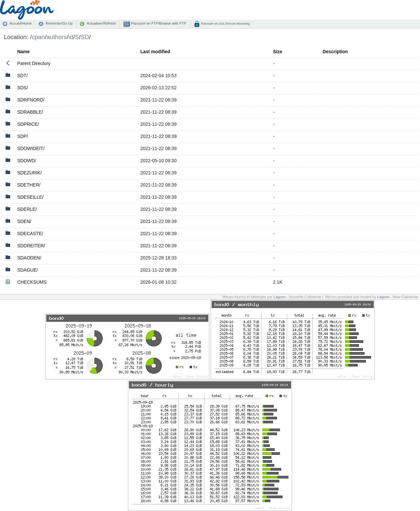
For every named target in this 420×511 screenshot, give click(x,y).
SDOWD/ (27, 161)
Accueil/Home (21, 23)
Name (23, 52)
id (71, 37)
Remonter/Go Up (59, 23)
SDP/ (22, 136)
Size (278, 52)
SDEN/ (24, 221)
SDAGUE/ (27, 270)
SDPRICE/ (28, 124)
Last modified (155, 52)
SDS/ (22, 88)
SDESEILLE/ (30, 197)
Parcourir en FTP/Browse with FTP (158, 23)
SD (85, 37)
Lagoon (280, 297)
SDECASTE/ (30, 233)
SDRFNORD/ (31, 100)
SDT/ (22, 76)
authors (57, 37)
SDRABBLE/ (30, 112)
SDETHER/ (29, 185)
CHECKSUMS (32, 282)
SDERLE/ (27, 209)
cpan (38, 37)
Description (335, 52)
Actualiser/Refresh (101, 23)
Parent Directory (34, 63)
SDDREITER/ (31, 246)
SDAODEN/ (29, 258)
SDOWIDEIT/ (31, 148)
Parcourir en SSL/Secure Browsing (225, 23)
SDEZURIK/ (29, 173)
